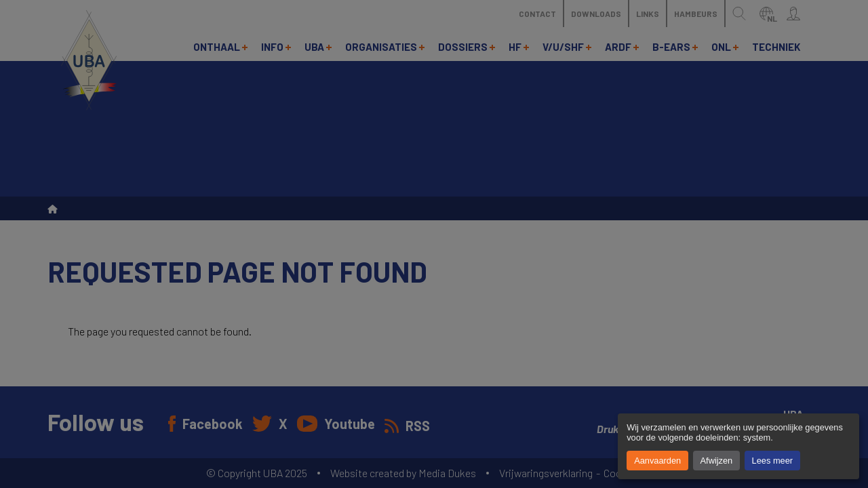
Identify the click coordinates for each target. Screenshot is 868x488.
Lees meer (772, 461)
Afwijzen (717, 461)
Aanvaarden (657, 461)
